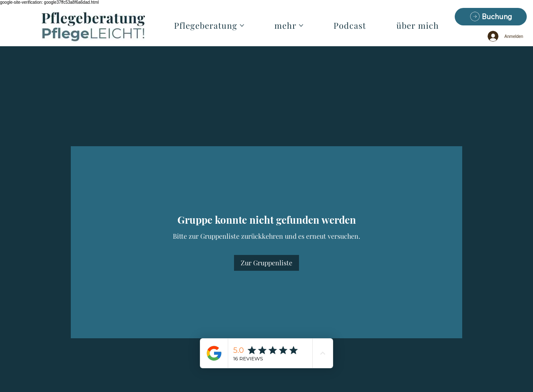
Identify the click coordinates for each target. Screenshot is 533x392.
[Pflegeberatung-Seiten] (242, 25)
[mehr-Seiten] (301, 25)
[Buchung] (491, 17)
